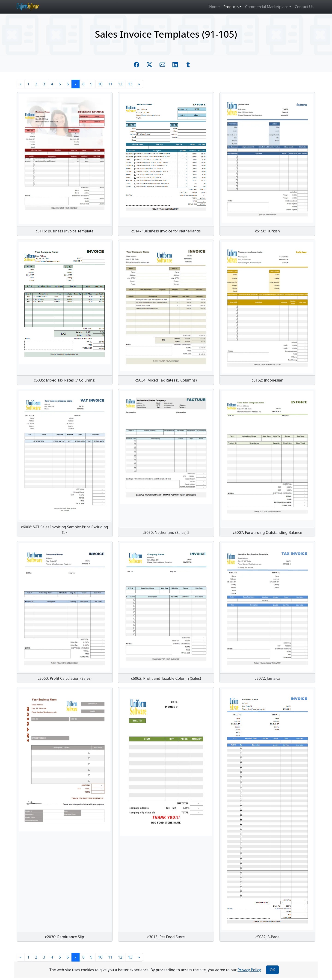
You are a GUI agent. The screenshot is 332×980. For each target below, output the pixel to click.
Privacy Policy (249, 970)
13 (130, 84)
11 (110, 84)
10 (100, 84)
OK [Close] (272, 970)
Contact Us (304, 7)
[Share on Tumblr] (188, 65)
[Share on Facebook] (136, 65)
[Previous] (21, 84)
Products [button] (231, 7)
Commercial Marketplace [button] (267, 7)
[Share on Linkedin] (175, 65)
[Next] (139, 84)
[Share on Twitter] (149, 65)
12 (120, 84)
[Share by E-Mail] (162, 65)
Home (214, 7)
